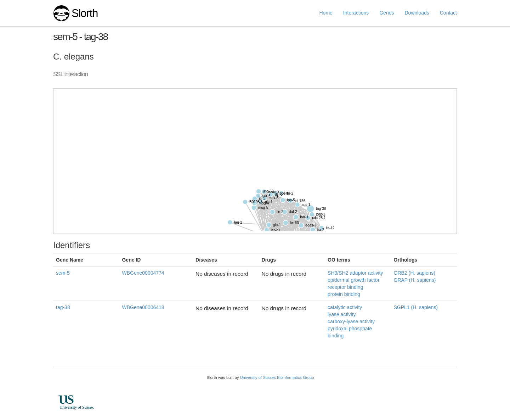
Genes (387, 13)
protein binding (344, 294)
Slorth (85, 13)
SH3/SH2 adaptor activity (355, 273)
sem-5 (63, 273)
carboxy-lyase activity (351, 321)
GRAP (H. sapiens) (415, 280)
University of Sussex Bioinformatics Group (277, 377)
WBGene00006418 (143, 307)
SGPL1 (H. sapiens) (416, 307)
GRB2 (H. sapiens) (415, 273)
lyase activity (342, 314)
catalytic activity (345, 307)
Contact (448, 13)
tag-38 (63, 307)
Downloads (417, 13)
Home (326, 13)
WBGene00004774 (143, 273)
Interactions (356, 13)
